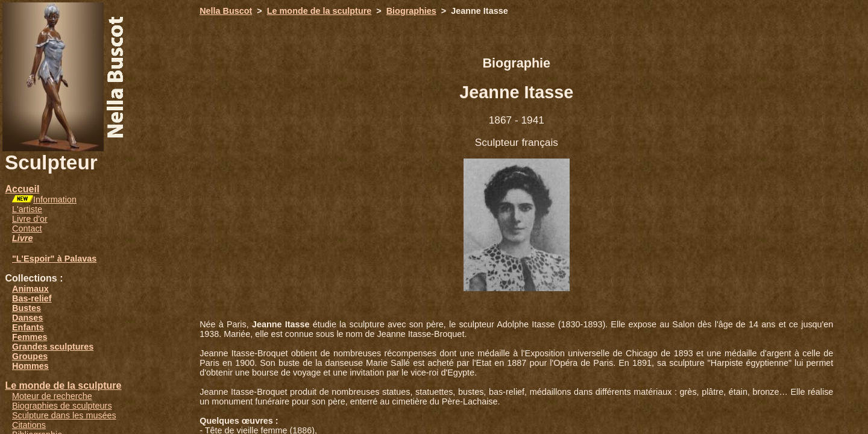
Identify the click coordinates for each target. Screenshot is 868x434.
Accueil (22, 189)
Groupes (30, 356)
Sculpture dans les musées (64, 415)
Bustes (27, 308)
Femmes (30, 337)
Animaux (30, 289)
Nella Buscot (226, 11)
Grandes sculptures (53, 347)
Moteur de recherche (52, 396)
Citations (29, 425)
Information (55, 200)
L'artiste (27, 209)
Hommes (30, 366)
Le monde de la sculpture (63, 385)
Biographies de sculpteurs (62, 406)
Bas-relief (32, 298)
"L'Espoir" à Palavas (54, 259)
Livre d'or (30, 219)
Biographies (411, 11)
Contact (27, 228)
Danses (27, 318)
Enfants (28, 327)
